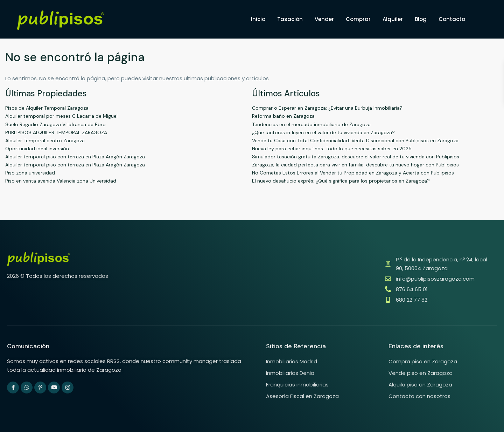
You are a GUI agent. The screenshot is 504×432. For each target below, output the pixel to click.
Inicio (258, 19)
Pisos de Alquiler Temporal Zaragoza (47, 108)
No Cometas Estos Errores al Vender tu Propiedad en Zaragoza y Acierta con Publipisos (353, 173)
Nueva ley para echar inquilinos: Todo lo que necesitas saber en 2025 (332, 149)
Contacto (452, 19)
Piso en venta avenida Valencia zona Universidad (61, 181)
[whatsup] (27, 388)
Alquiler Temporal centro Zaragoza (45, 140)
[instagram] (68, 388)
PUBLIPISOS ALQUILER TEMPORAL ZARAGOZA (56, 132)
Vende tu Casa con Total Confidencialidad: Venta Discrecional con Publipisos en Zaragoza (355, 140)
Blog (421, 19)
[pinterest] (40, 388)
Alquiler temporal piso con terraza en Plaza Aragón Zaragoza (75, 157)
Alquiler (393, 19)
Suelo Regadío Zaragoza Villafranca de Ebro (55, 124)
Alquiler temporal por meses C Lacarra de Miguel (61, 116)
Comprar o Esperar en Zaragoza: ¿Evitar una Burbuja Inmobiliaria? (327, 108)
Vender (324, 19)
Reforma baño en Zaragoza (283, 116)
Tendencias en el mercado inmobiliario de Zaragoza (311, 124)
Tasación (290, 19)
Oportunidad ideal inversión (37, 149)
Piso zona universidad (30, 173)
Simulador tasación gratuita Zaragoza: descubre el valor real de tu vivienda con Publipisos (356, 157)
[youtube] (54, 388)
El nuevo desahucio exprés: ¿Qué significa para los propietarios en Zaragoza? (341, 181)
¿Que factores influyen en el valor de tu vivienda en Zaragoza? (323, 132)
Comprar (358, 19)
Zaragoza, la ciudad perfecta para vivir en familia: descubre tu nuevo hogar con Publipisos (355, 165)
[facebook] (13, 388)
